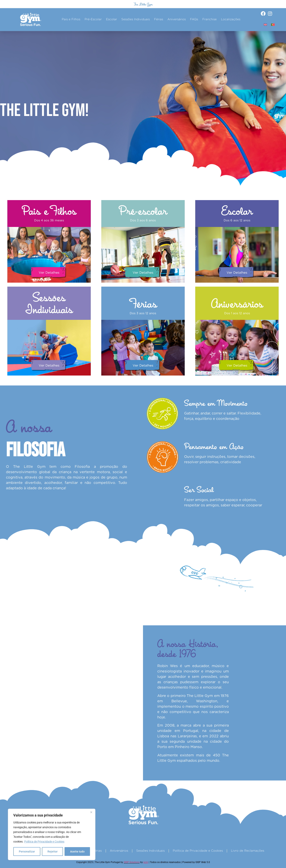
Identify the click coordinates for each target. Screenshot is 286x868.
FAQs (194, 19)
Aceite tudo (77, 851)
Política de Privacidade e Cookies (44, 842)
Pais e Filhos (71, 19)
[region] (52, 834)
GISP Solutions (132, 862)
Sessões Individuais (136, 19)
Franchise (210, 19)
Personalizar (27, 851)
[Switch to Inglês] (265, 25)
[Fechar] (91, 812)
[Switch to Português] (273, 25)
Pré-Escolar (93, 19)
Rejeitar (53, 851)
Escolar (112, 19)
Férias (159, 19)
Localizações (231, 19)
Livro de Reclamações (248, 851)
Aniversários (177, 19)
